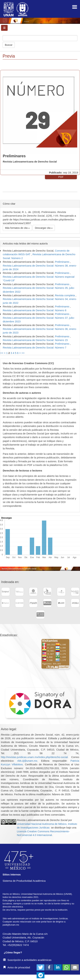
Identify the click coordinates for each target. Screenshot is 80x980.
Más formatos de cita (17, 228)
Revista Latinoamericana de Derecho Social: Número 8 (35, 310)
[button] (41, 967)
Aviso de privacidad (17, 967)
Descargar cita (44, 228)
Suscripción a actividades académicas (27, 960)
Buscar (9, 45)
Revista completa (65, 295)
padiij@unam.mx (11, 925)
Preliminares (62, 262)
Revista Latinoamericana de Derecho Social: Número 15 (35, 340)
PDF (61, 177)
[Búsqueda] (40, 38)
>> (23, 353)
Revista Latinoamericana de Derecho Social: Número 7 (35, 348)
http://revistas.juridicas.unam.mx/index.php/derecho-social (34, 757)
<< (2, 353)
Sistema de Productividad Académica (24, 881)
